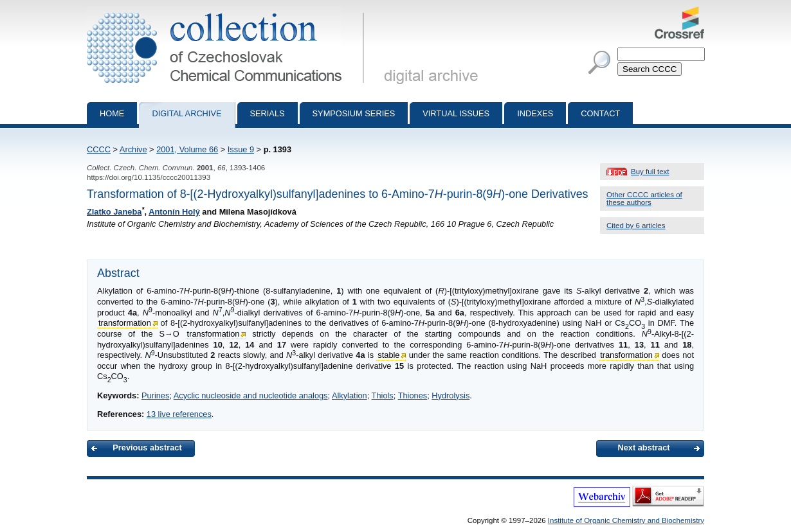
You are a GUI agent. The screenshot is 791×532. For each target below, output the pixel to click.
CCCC (99, 149)
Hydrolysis (450, 395)
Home (112, 113)
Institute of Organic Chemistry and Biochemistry (626, 520)
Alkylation (350, 395)
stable (388, 355)
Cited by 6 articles (636, 226)
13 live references (179, 414)
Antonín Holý (174, 212)
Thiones (413, 395)
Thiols (383, 395)
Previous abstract (147, 448)
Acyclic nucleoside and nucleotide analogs (251, 395)
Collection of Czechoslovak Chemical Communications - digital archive (228, 12)
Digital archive (186, 113)
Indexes (535, 113)
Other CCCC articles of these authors (644, 199)
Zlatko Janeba (114, 212)
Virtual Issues (456, 113)
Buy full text (650, 172)
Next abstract (643, 448)
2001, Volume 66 (187, 149)
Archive (133, 149)
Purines (155, 395)
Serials (268, 113)
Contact (600, 113)
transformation (125, 323)
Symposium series (354, 113)
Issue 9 (241, 149)
